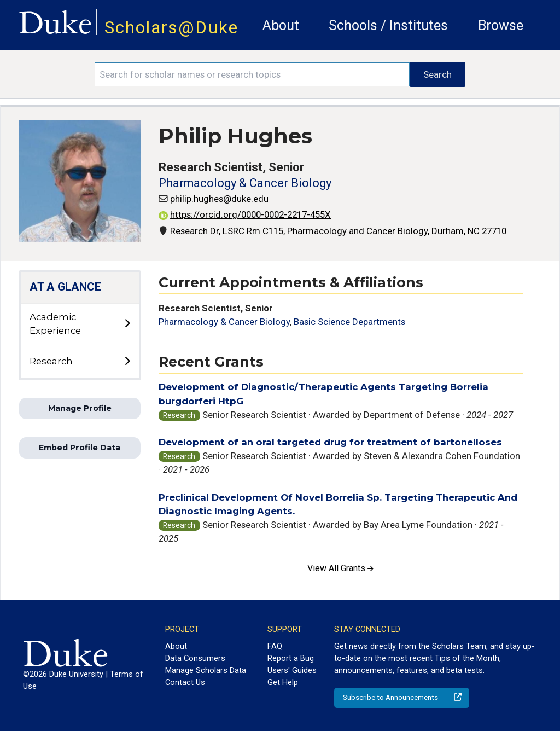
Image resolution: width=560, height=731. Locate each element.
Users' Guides (292, 670)
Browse (501, 25)
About (281, 25)
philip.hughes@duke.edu (219, 199)
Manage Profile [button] (80, 408)
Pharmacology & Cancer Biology (245, 183)
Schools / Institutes (388, 25)
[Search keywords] (252, 74)
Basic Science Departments (349, 322)
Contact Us (185, 682)
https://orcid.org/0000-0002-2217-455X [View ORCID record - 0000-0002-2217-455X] (245, 214)
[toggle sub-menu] (127, 324)
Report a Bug (291, 658)
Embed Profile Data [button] (80, 448)
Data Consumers (195, 658)
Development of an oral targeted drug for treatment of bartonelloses (330, 442)
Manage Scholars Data (206, 670)
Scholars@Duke (171, 28)
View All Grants (340, 568)
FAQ (275, 646)
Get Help (283, 682)
